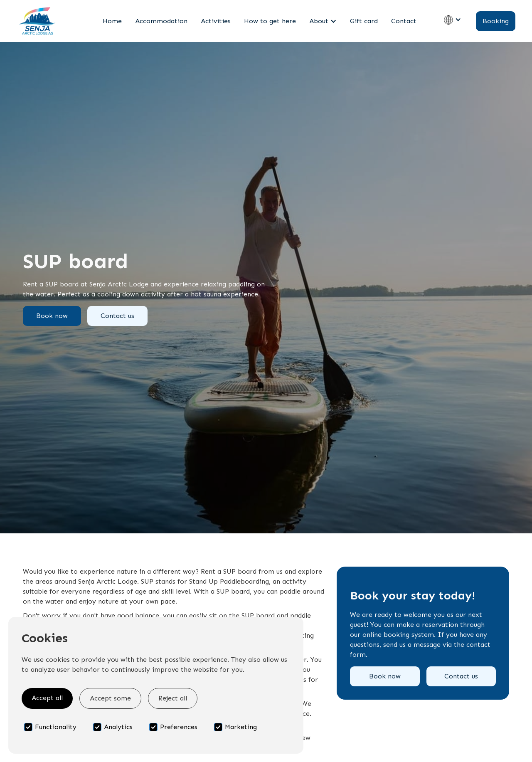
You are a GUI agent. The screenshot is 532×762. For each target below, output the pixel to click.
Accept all (47, 698)
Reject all (173, 698)
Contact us (117, 316)
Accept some (110, 698)
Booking (496, 21)
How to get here (270, 21)
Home (112, 21)
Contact (404, 21)
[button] (323, 21)
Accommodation (161, 21)
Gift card (364, 21)
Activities (216, 21)
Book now (52, 316)
